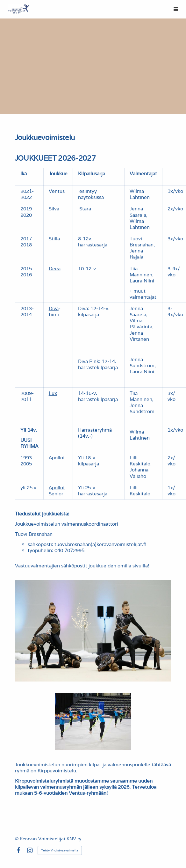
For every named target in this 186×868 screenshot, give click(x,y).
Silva (54, 209)
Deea (55, 269)
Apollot (57, 458)
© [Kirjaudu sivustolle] (17, 839)
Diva (54, 308)
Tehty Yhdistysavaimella (60, 850)
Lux (53, 393)
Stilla (54, 239)
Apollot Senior (57, 491)
